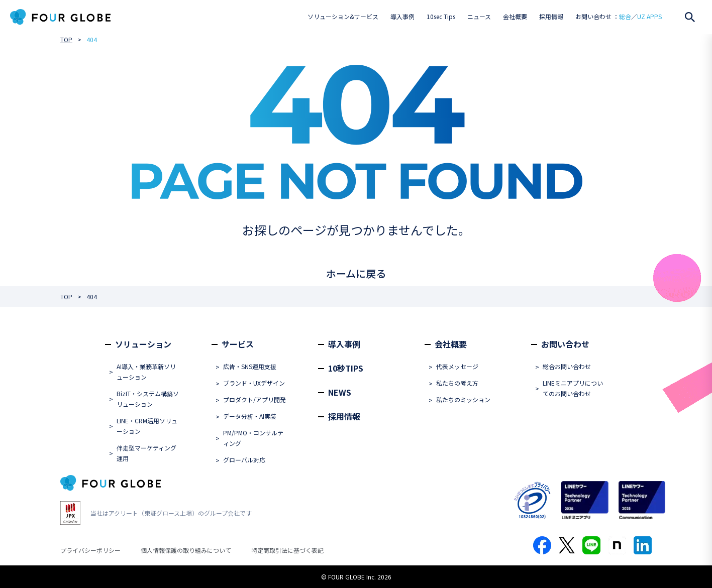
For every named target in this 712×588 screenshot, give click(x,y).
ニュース (479, 16)
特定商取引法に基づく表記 (287, 550)
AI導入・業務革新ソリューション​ (146, 372)
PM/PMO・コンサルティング (253, 438)
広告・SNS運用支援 (250, 366)
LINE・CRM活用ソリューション (147, 426)
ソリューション (143, 344)
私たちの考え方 (457, 383)
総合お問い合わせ (567, 366)
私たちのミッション (463, 399)
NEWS (340, 392)
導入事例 (402, 16)
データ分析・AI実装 (250, 416)
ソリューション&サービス (343, 16)
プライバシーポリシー (90, 550)
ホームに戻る (356, 273)
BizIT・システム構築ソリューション (148, 399)
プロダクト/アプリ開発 (255, 399)
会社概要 (515, 16)
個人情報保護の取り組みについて (186, 550)
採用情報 (551, 16)
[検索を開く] (690, 17)
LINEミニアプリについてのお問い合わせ (573, 388)
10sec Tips (441, 16)
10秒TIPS (346, 368)
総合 (625, 16)
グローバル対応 (244, 460)
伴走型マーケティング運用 (146, 453)
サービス (238, 344)
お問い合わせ (565, 344)
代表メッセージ (457, 366)
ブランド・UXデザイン (254, 383)
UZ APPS (649, 16)
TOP (66, 39)
